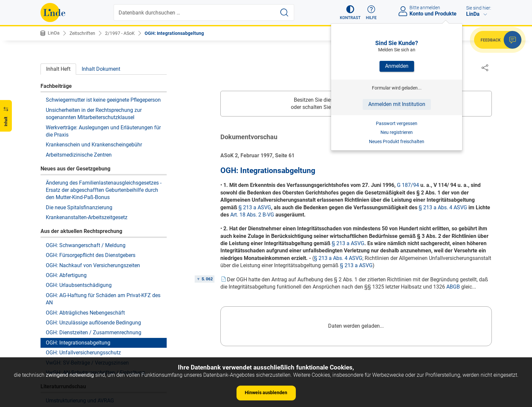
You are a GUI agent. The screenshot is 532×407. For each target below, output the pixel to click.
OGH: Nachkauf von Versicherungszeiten (93, 204)
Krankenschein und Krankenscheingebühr (94, 83)
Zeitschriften (82, 33)
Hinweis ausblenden (266, 393)
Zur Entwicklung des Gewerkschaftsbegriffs (96, 349)
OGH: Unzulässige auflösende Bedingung (93, 261)
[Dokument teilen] (485, 67)
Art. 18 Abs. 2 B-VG (252, 215)
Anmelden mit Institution (397, 104)
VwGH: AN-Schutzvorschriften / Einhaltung (95, 311)
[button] (350, 13)
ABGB (453, 287)
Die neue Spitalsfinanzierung (79, 146)
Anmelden (397, 66)
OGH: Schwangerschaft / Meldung (86, 184)
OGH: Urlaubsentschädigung (79, 224)
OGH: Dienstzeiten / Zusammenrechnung (94, 271)
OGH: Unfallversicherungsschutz (83, 291)
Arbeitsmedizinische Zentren (79, 93)
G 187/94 (408, 185)
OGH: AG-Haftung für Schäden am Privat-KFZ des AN (103, 237)
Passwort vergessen (397, 123)
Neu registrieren (397, 132)
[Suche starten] (284, 13)
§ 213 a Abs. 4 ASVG (443, 208)
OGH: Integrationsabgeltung (174, 33)
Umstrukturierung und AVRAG (80, 339)
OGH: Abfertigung (66, 214)
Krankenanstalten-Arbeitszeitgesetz (87, 156)
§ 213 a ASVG (255, 208)
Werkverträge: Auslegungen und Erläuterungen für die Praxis (103, 70)
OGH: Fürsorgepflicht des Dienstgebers (91, 194)
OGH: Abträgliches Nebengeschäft (85, 251)
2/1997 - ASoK (120, 33)
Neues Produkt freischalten (397, 141)
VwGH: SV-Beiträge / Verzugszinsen (87, 301)
